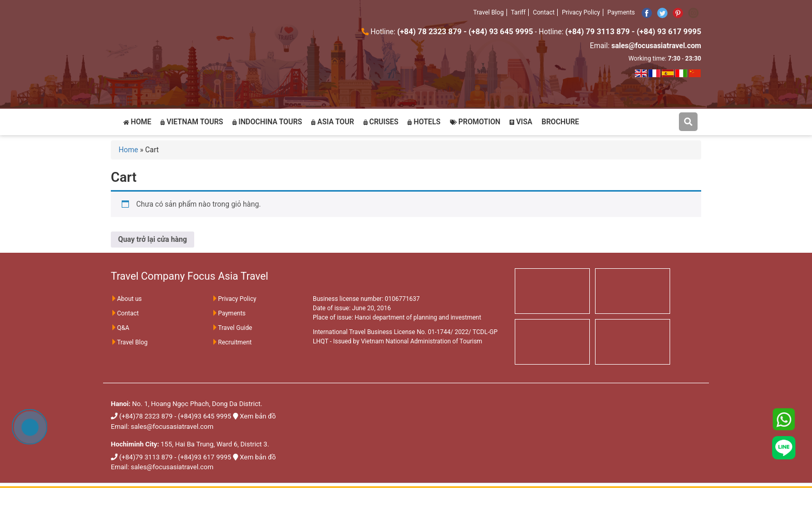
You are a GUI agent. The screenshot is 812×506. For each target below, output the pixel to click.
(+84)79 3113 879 (146, 457)
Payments (621, 12)
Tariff (518, 12)
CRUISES (381, 122)
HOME (137, 122)
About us (126, 299)
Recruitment (232, 342)
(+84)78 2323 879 (146, 416)
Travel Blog (489, 12)
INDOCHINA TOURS (267, 122)
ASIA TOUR (332, 122)
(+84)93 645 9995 (204, 416)
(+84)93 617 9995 (204, 457)
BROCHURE (560, 122)
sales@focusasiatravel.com (172, 427)
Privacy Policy (581, 12)
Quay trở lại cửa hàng (153, 239)
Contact (544, 12)
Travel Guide (232, 328)
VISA (521, 122)
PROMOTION (475, 122)
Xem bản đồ (258, 416)
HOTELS (424, 122)
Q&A (120, 328)
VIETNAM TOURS (192, 122)
